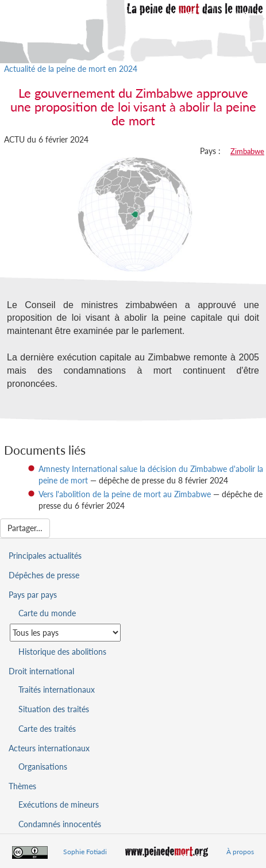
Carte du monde (47, 613)
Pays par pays (33, 595)
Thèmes (22, 786)
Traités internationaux (57, 690)
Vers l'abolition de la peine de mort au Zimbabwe (125, 494)
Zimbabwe (247, 151)
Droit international (41, 671)
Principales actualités (45, 556)
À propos (240, 852)
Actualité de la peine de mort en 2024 (71, 69)
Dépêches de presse (44, 575)
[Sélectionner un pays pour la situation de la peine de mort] (65, 633)
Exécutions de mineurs (59, 804)
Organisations (43, 767)
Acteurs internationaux (49, 748)
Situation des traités (54, 709)
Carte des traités (47, 729)
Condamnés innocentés (60, 824)
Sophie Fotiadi (85, 852)
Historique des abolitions (62, 652)
